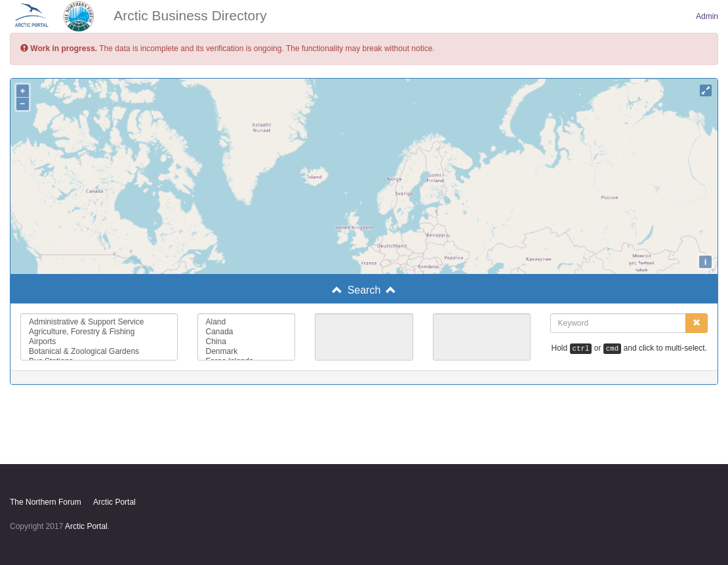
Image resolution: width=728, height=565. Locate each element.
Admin (707, 16)
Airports (99, 342)
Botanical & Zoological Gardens (99, 352)
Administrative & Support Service (99, 322)
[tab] (364, 290)
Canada (247, 332)
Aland (247, 322)
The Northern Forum (46, 502)
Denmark (247, 352)
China (247, 342)
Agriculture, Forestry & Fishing (99, 332)
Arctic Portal (114, 502)
